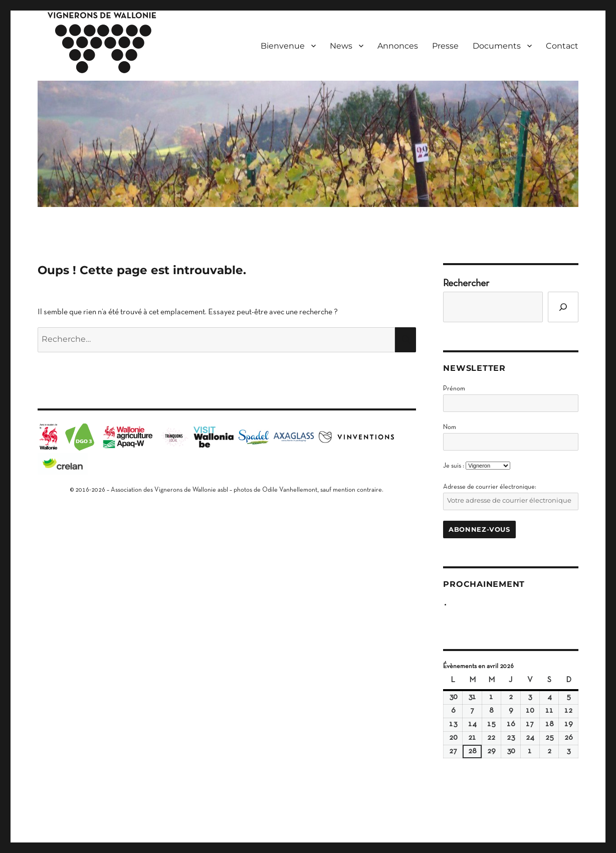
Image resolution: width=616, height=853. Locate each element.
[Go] (563, 307)
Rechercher (466, 284)
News (341, 46)
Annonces (398, 46)
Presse (445, 46)
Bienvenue (283, 46)
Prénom (454, 389)
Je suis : (454, 466)
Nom (450, 428)
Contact (562, 46)
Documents (497, 46)
